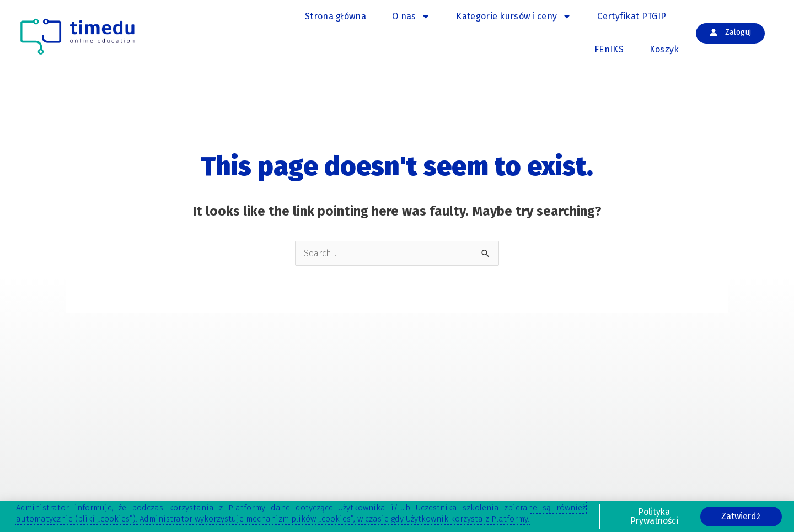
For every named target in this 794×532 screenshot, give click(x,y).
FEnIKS (609, 49)
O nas (411, 17)
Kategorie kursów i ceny (514, 17)
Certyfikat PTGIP (632, 16)
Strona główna (336, 16)
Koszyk (664, 49)
